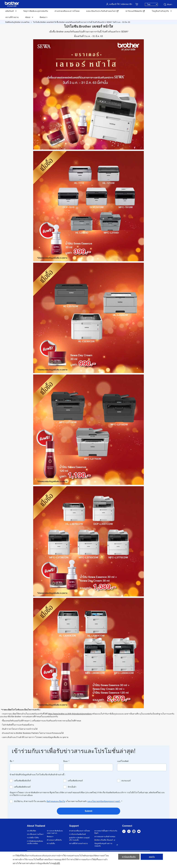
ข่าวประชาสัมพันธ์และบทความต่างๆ (55, 832)
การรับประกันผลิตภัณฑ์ (77, 834)
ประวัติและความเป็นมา (35, 834)
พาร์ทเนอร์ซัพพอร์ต (134, 11)
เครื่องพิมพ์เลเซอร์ (75, 781)
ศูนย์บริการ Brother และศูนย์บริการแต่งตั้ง (79, 839)
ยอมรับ (152, 858)
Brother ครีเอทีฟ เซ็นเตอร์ (104, 840)
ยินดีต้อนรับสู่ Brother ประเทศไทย (17, 22)
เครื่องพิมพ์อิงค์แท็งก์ (22, 781)
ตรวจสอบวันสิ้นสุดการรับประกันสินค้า (106, 832)
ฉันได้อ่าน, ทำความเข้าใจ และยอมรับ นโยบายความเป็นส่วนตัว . (68, 801)
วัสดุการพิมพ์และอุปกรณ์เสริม (36, 11)
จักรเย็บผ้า (72, 787)
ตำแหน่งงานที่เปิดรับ (54, 840)
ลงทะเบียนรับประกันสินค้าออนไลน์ (101, 11)
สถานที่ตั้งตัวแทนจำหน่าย (78, 843)
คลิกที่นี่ (57, 863)
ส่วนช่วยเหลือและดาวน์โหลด (67, 11)
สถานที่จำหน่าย (12, 17)
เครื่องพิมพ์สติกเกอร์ (22, 787)
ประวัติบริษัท (31, 831)
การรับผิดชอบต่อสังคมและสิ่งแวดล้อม (35, 842)
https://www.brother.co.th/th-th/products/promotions (70, 714)
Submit (88, 811)
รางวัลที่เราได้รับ (33, 838)
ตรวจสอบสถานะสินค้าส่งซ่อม (105, 837)
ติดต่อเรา (44, 17)
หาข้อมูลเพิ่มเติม (129, 858)
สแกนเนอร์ (126, 781)
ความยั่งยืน (51, 843)
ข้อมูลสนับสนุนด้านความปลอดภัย (103, 845)
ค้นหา (168, 4)
